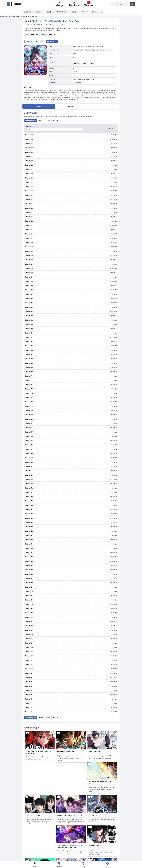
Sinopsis (71, 106)
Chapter (39, 106)
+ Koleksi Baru (52, 41)
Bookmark (29, 41)
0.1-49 (41, 121)
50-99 (48, 121)
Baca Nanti (40, 41)
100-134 (55, 121)
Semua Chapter (31, 121)
